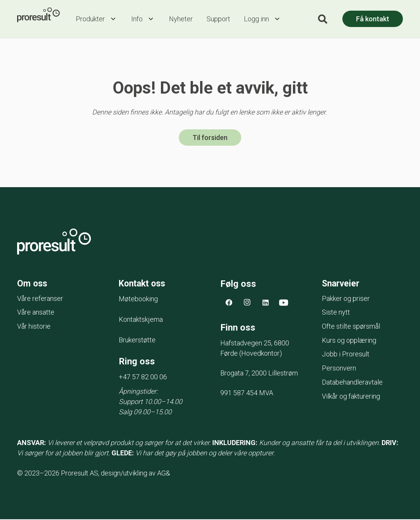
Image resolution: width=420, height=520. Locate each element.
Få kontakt (373, 19)
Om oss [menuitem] (33, 284)
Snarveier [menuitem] (342, 284)
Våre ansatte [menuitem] (36, 313)
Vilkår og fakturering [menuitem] (351, 397)
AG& (164, 474)
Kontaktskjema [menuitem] (141, 320)
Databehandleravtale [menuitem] (352, 383)
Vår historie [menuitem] (34, 327)
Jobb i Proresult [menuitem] (346, 355)
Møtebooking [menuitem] (138, 300)
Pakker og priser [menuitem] (346, 300)
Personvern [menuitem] (339, 369)
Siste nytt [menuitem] (336, 313)
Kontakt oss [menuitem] (144, 284)
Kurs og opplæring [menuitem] (349, 341)
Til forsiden (210, 138)
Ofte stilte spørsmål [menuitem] (351, 327)
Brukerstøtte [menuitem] (137, 341)
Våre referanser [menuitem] (40, 300)
